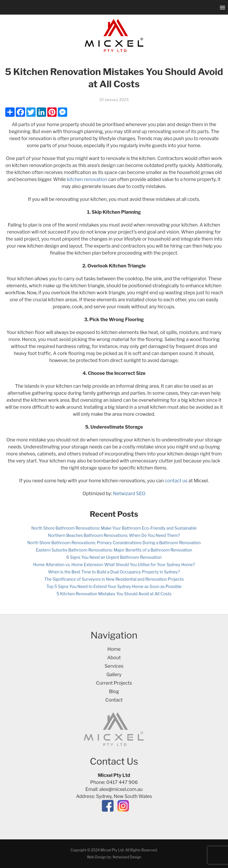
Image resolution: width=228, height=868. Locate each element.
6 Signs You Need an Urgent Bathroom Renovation (114, 557)
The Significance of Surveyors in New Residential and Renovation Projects (114, 579)
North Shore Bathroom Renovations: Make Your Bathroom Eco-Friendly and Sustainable (114, 528)
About (114, 658)
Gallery (114, 675)
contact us (176, 481)
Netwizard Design (127, 857)
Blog (114, 692)
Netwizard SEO (129, 494)
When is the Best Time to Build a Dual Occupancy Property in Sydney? (114, 572)
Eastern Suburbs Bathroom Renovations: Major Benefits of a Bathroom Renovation (114, 550)
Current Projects (114, 683)
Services (114, 666)
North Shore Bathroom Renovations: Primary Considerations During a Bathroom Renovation (114, 543)
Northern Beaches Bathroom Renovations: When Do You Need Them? (114, 535)
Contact (114, 700)
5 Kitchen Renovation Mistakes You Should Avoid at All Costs (114, 594)
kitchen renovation (87, 179)
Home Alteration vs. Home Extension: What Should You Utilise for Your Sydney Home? (114, 565)
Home (114, 649)
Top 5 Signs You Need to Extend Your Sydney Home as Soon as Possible (114, 586)
